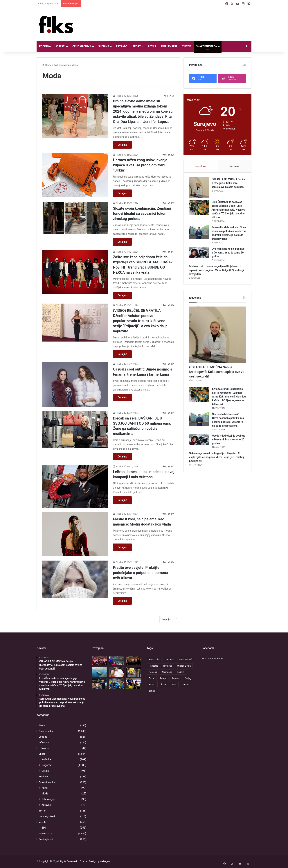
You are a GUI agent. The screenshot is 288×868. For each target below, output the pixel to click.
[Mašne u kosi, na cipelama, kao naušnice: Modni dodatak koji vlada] (75, 534)
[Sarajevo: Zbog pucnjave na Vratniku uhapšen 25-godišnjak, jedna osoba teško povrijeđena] (133, 672)
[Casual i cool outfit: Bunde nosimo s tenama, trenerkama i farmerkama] (75, 385)
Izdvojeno (44, 748)
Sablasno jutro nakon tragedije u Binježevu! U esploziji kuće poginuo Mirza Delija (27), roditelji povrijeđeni (217, 271)
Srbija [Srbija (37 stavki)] (152, 685)
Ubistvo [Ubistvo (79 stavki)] (185, 685)
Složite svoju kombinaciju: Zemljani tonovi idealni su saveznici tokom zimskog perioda (142, 214)
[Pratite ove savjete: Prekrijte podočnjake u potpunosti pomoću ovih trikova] (75, 579)
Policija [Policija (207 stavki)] (181, 672)
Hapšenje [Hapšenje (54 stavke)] (153, 666)
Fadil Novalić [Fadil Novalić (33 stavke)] (186, 660)
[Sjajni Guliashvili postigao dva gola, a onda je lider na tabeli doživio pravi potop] (133, 684)
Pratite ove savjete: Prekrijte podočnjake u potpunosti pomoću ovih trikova (140, 573)
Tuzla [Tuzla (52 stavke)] (174, 685)
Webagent (105, 861)
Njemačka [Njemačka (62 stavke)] (167, 672)
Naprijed (170, 619)
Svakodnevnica (207, 46)
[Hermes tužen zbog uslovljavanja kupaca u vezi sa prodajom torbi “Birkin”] (75, 175)
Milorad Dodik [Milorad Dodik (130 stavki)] (184, 666)
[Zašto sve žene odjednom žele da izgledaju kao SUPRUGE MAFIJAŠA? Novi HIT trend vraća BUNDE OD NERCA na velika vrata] (75, 272)
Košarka (46, 759)
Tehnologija (48, 799)
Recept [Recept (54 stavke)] (163, 678)
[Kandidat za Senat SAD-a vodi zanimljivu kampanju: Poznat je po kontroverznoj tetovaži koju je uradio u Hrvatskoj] (99, 684)
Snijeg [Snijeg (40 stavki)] (188, 678)
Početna (45, 46)
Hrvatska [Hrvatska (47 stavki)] (168, 666)
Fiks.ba (119, 96)
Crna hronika (82, 46)
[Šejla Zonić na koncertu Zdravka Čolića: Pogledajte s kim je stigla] (99, 661)
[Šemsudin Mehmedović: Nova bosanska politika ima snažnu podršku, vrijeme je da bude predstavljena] (199, 233)
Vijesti (61, 46)
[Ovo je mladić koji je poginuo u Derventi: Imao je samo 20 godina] (199, 253)
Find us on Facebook (213, 658)
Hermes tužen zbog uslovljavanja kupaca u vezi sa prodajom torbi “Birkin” (140, 165)
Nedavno (235, 166)
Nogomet (47, 765)
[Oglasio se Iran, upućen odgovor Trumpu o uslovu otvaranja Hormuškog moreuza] (99, 672)
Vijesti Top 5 (46, 833)
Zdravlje (46, 805)
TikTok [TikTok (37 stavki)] (163, 685)
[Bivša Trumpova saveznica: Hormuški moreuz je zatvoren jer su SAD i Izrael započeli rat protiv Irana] (117, 672)
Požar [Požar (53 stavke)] (152, 678)
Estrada (122, 46)
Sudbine (104, 46)
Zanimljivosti (46, 839)
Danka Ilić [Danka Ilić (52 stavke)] (169, 660)
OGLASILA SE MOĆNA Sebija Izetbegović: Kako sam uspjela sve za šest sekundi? (229, 184)
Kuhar (45, 788)
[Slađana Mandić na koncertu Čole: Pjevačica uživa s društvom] (133, 661)
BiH (44, 828)
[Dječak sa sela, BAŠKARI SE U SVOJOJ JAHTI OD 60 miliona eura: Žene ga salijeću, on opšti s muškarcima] (75, 430)
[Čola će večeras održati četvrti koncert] (117, 661)
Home (47, 65)
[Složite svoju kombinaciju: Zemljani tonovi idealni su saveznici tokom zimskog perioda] (75, 218)
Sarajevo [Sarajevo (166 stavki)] (176, 678)
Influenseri (169, 46)
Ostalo (45, 771)
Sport (137, 46)
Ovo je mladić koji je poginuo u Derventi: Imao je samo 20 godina (229, 253)
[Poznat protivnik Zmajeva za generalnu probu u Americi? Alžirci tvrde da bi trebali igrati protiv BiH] (117, 684)
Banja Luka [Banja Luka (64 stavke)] (154, 660)
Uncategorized (47, 816)
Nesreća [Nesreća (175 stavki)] (153, 672)
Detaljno (122, 145)
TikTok (187, 46)
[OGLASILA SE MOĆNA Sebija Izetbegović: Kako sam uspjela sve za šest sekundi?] (199, 188)
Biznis (152, 46)
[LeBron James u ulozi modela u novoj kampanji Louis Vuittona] (75, 486)
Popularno (201, 166)
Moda (45, 794)
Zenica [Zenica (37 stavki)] (152, 691)
